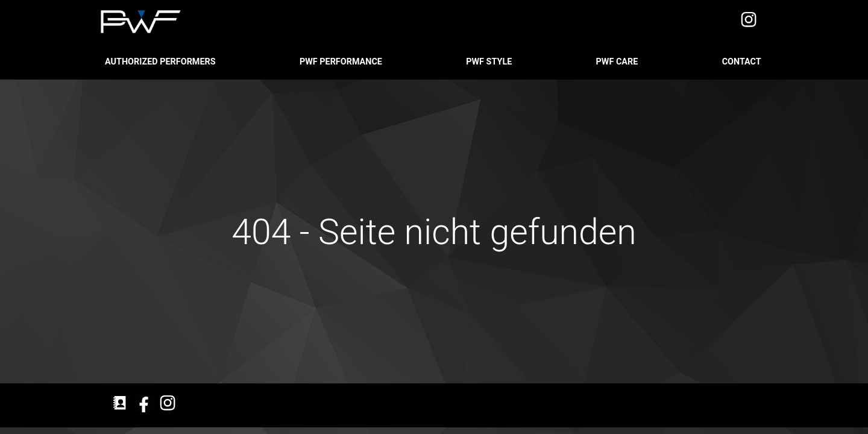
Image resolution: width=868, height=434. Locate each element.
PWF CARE (618, 62)
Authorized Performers (161, 62)
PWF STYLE (490, 62)
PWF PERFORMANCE (342, 62)
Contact (743, 62)
